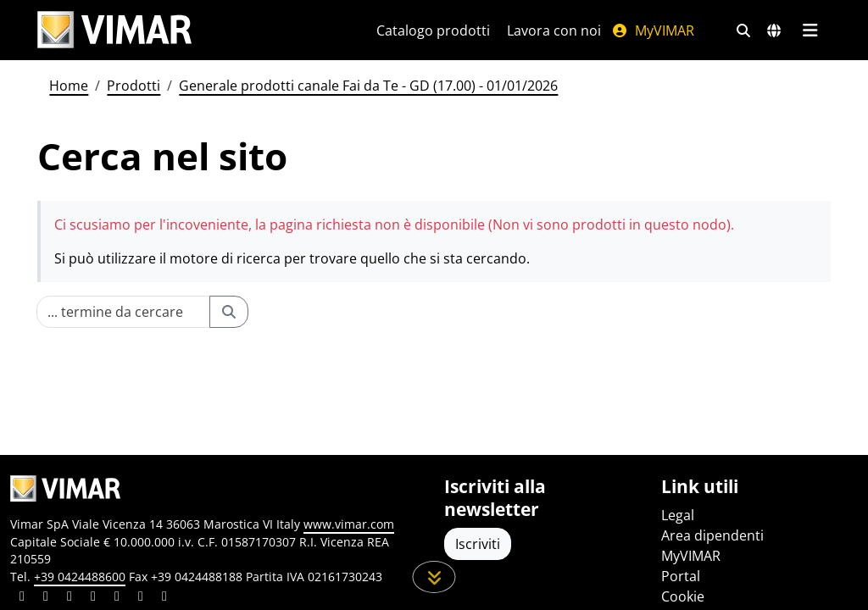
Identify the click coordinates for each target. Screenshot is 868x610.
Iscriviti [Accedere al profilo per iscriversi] (478, 544)
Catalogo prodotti (433, 30)
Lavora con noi (554, 30)
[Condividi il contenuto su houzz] (141, 598)
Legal (678, 515)
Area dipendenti (712, 535)
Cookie (683, 596)
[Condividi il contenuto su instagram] (93, 598)
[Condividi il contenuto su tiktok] (164, 598)
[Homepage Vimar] (114, 30)
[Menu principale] (810, 30)
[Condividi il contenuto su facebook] (46, 598)
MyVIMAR (653, 30)
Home (69, 86)
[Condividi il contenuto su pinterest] (70, 598)
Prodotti (134, 86)
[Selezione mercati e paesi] (774, 30)
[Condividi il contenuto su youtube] (117, 598)
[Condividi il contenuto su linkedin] (22, 598)
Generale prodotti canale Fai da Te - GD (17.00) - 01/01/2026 (368, 86)
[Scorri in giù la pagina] (434, 577)
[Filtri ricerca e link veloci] (743, 30)
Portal (681, 576)
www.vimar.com (349, 524)
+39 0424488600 (80, 577)
